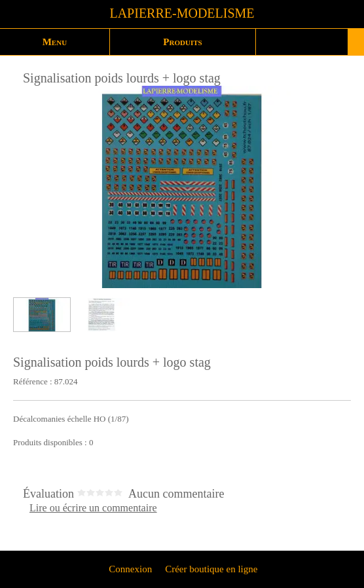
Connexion (130, 569)
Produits (182, 42)
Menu (55, 42)
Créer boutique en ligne (211, 569)
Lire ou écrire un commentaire (93, 508)
